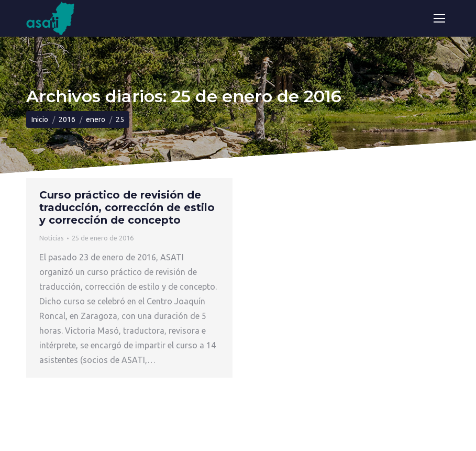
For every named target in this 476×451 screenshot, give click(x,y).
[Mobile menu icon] (439, 18)
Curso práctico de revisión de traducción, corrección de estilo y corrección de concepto (127, 207)
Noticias (52, 238)
